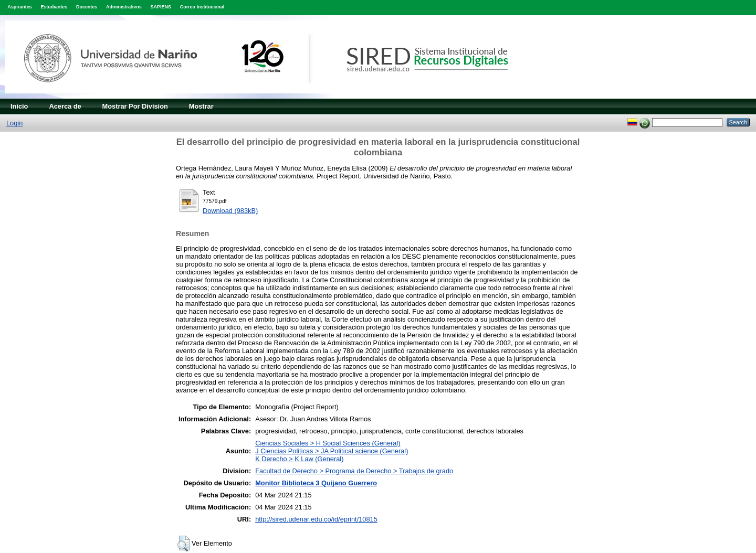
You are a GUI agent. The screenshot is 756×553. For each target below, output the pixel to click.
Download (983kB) (230, 211)
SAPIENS (161, 7)
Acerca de (65, 106)
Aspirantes (19, 7)
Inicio (19, 106)
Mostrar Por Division (135, 106)
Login (14, 123)
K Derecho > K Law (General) (299, 459)
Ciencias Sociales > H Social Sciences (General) (328, 443)
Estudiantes (54, 7)
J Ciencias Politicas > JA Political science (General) (332, 451)
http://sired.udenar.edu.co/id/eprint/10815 (316, 519)
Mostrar (201, 106)
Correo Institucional (202, 7)
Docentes (87, 7)
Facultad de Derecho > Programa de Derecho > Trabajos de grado (354, 471)
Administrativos (124, 7)
